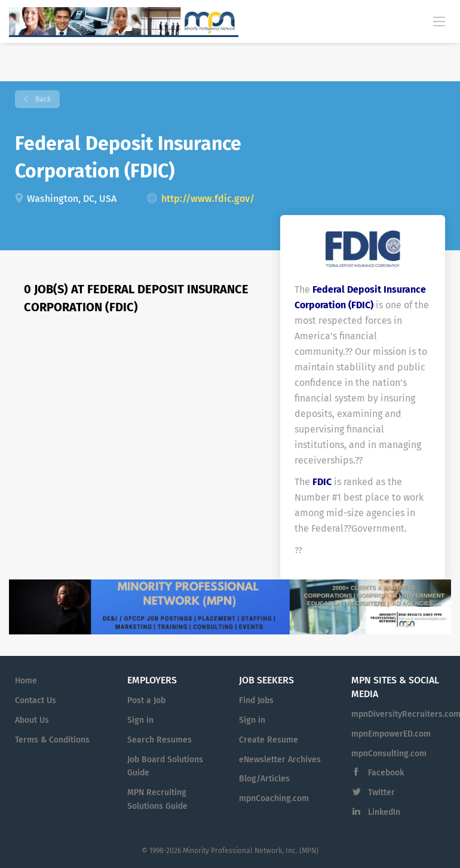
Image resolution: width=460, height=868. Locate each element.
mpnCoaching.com (274, 798)
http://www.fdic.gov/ (208, 199)
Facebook (386, 773)
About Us (32, 720)
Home (26, 681)
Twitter (381, 792)
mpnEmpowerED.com (391, 734)
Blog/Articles (264, 779)
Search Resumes (160, 740)
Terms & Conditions (52, 740)
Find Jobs (256, 700)
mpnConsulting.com (389, 754)
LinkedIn (384, 812)
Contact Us (36, 700)
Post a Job (146, 700)
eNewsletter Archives (280, 760)
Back (42, 99)
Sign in (140, 720)
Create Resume (269, 740)
